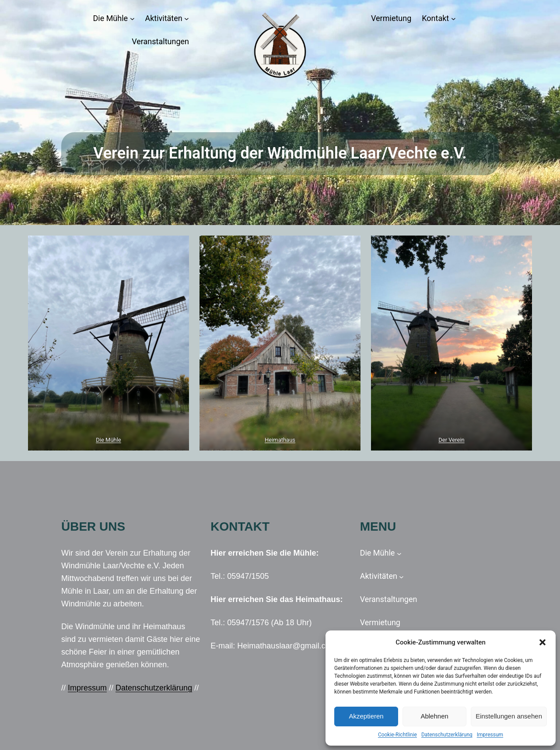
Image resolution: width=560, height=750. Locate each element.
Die (101, 440)
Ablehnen (434, 716)
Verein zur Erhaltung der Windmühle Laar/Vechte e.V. (280, 153)
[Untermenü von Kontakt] (453, 19)
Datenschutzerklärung (447, 735)
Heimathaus (280, 440)
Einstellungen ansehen (509, 716)
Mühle (113, 440)
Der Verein (451, 440)
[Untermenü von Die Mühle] (132, 19)
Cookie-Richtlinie (397, 735)
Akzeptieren (366, 716)
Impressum (490, 735)
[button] (542, 642)
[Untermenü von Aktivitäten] (187, 19)
